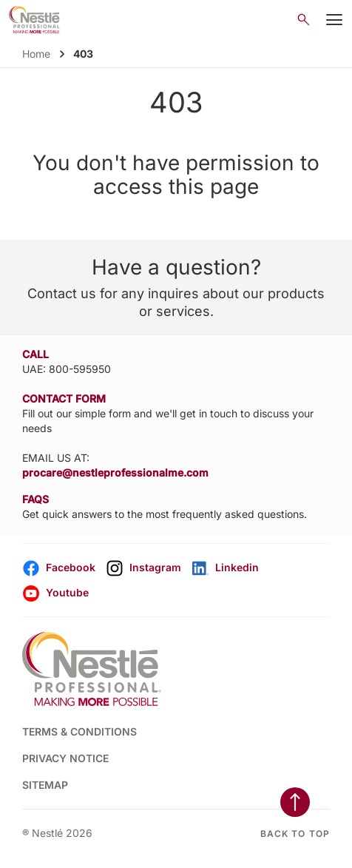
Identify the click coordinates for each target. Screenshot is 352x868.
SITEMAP (45, 785)
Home (36, 54)
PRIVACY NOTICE (65, 758)
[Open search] (304, 20)
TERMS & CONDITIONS (79, 731)
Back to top (295, 834)
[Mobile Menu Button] (334, 20)
